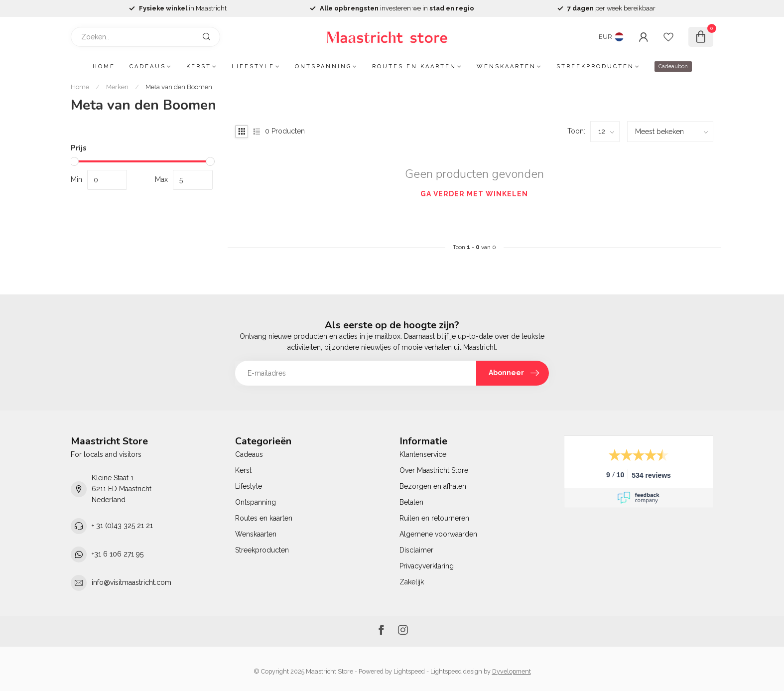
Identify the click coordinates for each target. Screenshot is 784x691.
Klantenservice (423, 454)
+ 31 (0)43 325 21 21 (122, 526)
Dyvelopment (512, 671)
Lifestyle (253, 67)
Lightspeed (409, 671)
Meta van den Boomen (179, 87)
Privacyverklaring (427, 566)
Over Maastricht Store (434, 470)
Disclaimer (416, 550)
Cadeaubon (673, 67)
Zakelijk (412, 582)
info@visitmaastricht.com (131, 582)
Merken (117, 87)
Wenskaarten (506, 67)
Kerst (199, 67)
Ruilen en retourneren (434, 518)
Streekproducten (595, 67)
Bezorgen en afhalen (433, 486)
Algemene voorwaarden (438, 534)
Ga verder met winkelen (474, 194)
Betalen (411, 502)
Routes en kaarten (414, 67)
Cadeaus (148, 67)
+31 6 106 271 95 (118, 554)
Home (104, 67)
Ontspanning (323, 67)
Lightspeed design (456, 671)
